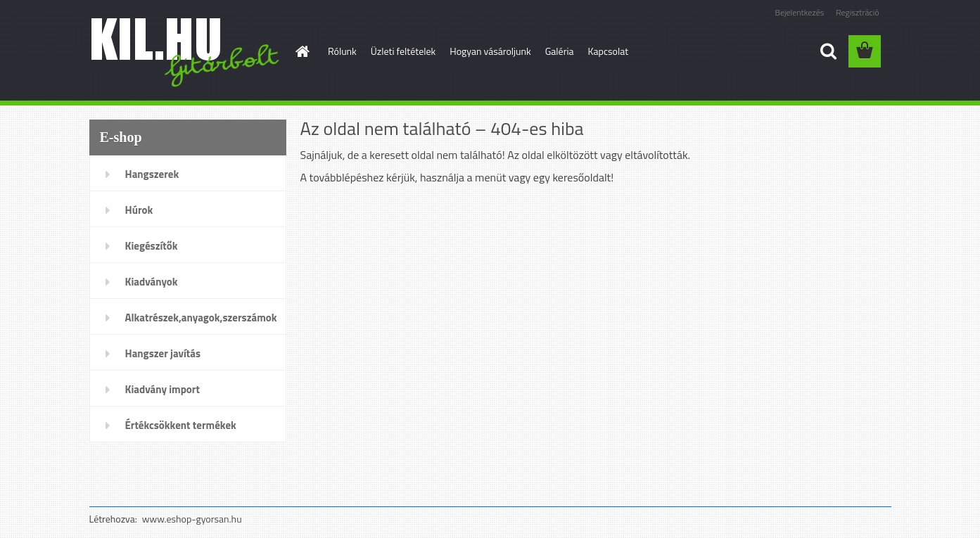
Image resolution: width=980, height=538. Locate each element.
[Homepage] (301, 51)
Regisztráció (857, 12)
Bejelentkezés (800, 12)
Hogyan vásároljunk (490, 51)
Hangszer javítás (163, 353)
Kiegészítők (152, 246)
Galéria (560, 51)
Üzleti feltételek (403, 51)
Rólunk (342, 51)
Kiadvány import (163, 389)
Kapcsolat (609, 51)
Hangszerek (152, 174)
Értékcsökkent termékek (181, 425)
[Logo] (186, 52)
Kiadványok (152, 282)
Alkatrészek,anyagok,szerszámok (201, 318)
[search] (828, 51)
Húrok (139, 210)
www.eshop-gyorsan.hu (192, 519)
